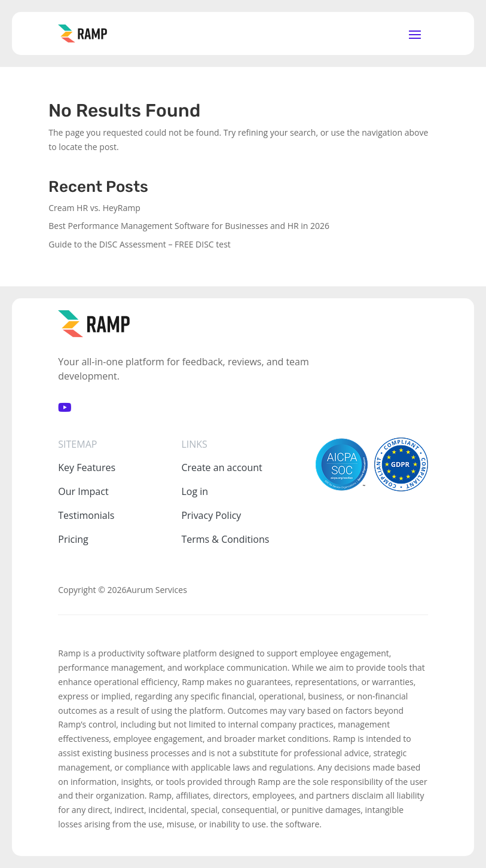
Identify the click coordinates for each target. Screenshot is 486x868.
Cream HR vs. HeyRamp (94, 208)
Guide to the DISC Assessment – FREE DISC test (140, 244)
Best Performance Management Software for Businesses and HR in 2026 (189, 226)
